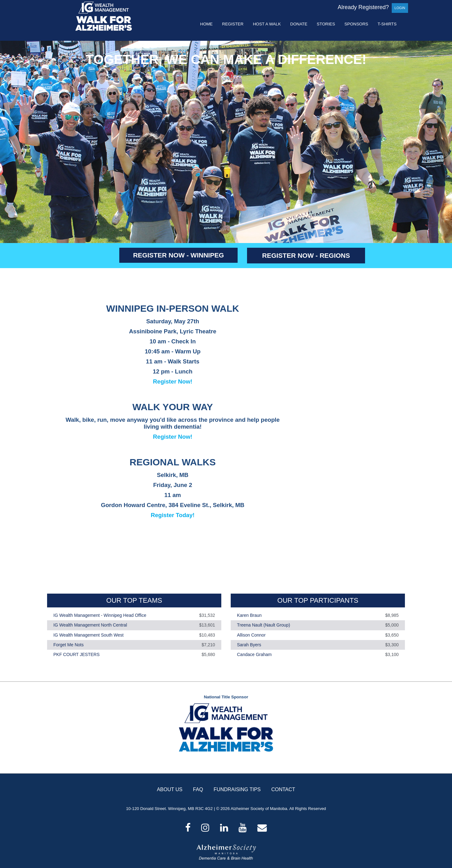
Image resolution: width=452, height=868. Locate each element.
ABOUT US (170, 789)
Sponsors (356, 24)
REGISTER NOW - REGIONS (306, 255)
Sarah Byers (249, 645)
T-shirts (387, 24)
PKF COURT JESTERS (76, 654)
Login (400, 8)
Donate (299, 24)
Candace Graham (254, 654)
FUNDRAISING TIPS (237, 789)
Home (207, 24)
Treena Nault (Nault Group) (264, 625)
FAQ (198, 789)
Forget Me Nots (68, 645)
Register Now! (172, 381)
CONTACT (283, 789)
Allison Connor (251, 635)
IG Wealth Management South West (89, 635)
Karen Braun (249, 615)
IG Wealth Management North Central (90, 625)
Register (233, 24)
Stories (326, 24)
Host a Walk (267, 24)
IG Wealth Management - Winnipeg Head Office (100, 615)
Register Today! (173, 515)
